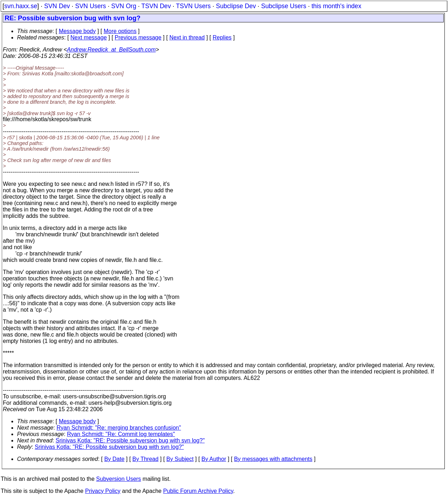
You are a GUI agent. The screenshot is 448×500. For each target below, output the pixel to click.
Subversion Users (119, 479)
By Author (214, 459)
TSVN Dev (156, 6)
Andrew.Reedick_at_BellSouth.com (111, 50)
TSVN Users (193, 6)
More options (120, 31)
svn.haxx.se (21, 6)
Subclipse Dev (236, 6)
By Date (114, 459)
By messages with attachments (273, 459)
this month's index (336, 6)
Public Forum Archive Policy (198, 491)
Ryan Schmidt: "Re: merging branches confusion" (119, 428)
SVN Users (90, 6)
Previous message (138, 37)
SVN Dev (57, 6)
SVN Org (124, 6)
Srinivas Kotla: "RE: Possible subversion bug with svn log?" (130, 440)
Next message (88, 37)
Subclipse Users (284, 6)
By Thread (146, 459)
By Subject (180, 459)
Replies (222, 37)
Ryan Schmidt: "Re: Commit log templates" (121, 434)
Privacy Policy (103, 491)
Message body (77, 31)
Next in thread (187, 37)
